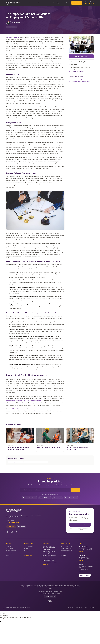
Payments (60, 3)
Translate (50, 601)
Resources (46, 3)
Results (40, 3)
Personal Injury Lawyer (71, 498)
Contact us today (39, 411)
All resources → (46, 565)
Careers (8, 555)
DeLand (81, 564)
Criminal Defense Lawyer (29, 498)
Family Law (27, 551)
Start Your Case (77, 3)
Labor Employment (12, 27)
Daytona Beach (83, 546)
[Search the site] (66, 3)
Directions (81, 552)
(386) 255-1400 (89, 4)
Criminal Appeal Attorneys (76, 79)
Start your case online (66, 546)
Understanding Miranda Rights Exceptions (49, 552)
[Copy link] (4, 615)
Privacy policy (79, 607)
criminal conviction (13, 37)
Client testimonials (11, 551)
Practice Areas (33, 3)
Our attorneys (10, 548)
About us (9, 546)
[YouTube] (16, 532)
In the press (9, 553)
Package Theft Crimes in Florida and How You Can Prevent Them (49, 548)
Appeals (26, 548)
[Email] (4, 619)
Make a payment (85, 575)
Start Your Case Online (81, 56)
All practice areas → (29, 556)
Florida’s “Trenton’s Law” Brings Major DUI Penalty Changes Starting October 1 (50, 561)
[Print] (4, 612)
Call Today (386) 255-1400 (77, 71)
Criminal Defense (29, 546)
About (86, 607)
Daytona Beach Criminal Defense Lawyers (80, 81)
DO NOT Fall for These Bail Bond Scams (49, 556)
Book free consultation (80, 525)
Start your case (11, 527)
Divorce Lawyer (58, 498)
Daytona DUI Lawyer (45, 498)
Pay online (63, 555)
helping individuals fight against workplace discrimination (24, 401)
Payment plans (21, 527)
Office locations (65, 553)
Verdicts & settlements (66, 551)
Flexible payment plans (67, 548)
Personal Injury (28, 553)
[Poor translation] (1, 620)
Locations (53, 3)
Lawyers (26, 3)
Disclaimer (70, 607)
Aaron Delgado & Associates (16, 409)
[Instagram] (12, 532)
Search (76, 490)
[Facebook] (8, 532)
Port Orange (82, 555)
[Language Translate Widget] (50, 597)
